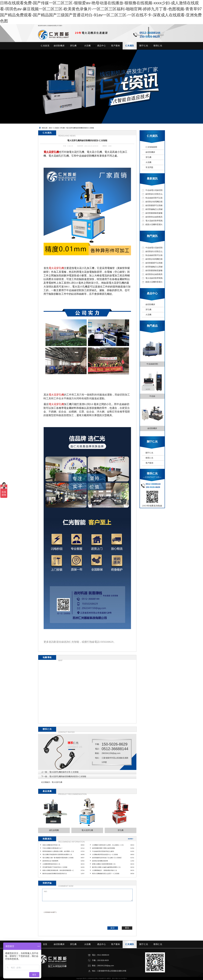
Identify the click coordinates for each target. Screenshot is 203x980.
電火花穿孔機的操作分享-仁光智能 (64, 772)
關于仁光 (149, 453)
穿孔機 (62, 128)
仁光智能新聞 (151, 147)
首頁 (50, 128)
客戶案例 (149, 463)
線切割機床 (150, 152)
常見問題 (149, 167)
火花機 (148, 162)
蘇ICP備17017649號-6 (119, 978)
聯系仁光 (149, 458)
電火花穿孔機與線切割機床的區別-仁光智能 (68, 776)
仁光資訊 (56, 128)
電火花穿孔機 (57, 782)
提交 (113, 928)
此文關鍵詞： (46, 782)
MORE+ (131, 839)
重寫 (127, 928)
